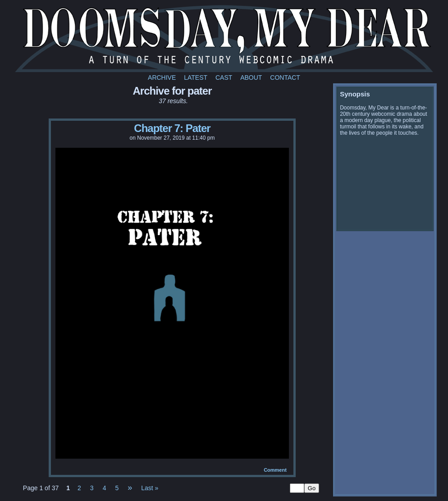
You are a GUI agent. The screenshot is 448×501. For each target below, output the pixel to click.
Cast (224, 77)
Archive (162, 77)
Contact (285, 77)
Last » (150, 488)
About (251, 77)
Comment (275, 470)
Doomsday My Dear (225, 38)
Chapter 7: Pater (172, 128)
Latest (196, 77)
